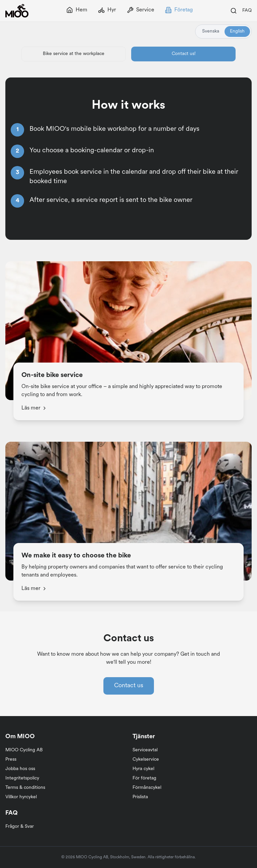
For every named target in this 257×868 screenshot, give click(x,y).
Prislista (140, 797)
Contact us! (184, 54)
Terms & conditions (25, 788)
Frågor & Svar (20, 827)
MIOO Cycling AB (24, 750)
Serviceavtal (145, 750)
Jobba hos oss (20, 769)
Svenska (211, 31)
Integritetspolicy (22, 778)
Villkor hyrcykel (21, 797)
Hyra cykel (143, 769)
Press (11, 759)
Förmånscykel (147, 788)
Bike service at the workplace (74, 54)
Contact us (129, 686)
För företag (144, 778)
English (237, 31)
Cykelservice (146, 759)
